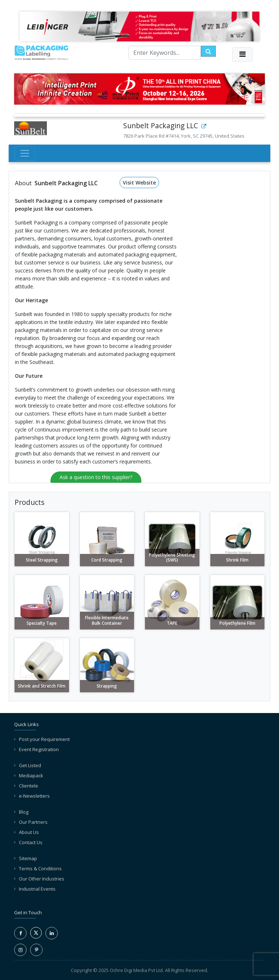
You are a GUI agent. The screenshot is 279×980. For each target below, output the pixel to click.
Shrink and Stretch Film (42, 686)
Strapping (107, 686)
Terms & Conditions (40, 868)
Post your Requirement (44, 739)
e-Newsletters (34, 796)
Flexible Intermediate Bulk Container (107, 620)
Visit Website (139, 183)
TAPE (172, 623)
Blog (24, 812)
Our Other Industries (42, 879)
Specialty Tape (42, 623)
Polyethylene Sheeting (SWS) (172, 557)
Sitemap (28, 858)
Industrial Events (37, 889)
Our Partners (33, 822)
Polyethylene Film (237, 623)
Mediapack (31, 776)
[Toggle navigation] (242, 54)
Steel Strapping (42, 560)
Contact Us (31, 842)
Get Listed (30, 765)
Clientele (29, 786)
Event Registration (39, 749)
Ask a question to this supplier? (96, 477)
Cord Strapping (107, 560)
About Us (29, 832)
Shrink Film (237, 560)
